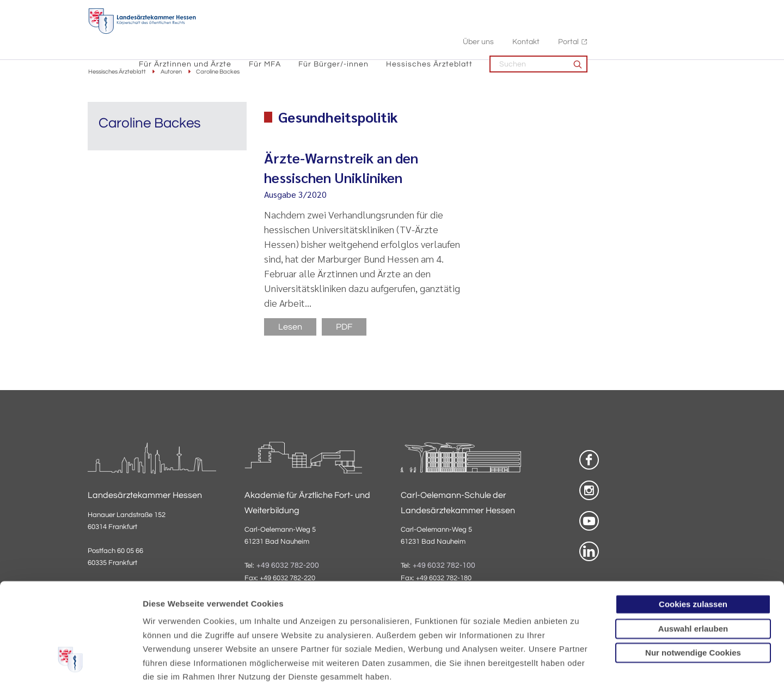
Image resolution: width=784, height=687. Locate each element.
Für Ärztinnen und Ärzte (294, 33)
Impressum (227, 621)
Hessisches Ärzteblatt (538, 33)
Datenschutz (169, 621)
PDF (344, 327)
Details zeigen (580, 665)
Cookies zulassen (693, 521)
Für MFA (374, 33)
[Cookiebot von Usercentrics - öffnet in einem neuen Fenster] (71, 666)
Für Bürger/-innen (442, 33)
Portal (677, 11)
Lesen (290, 327)
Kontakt (635, 11)
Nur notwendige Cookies (693, 570)
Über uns (587, 11)
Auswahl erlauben (693, 545)
